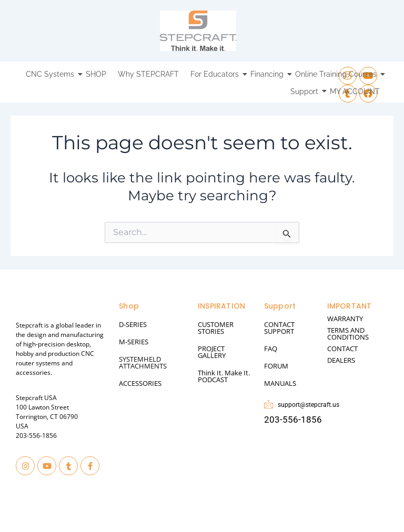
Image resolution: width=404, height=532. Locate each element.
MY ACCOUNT (355, 91)
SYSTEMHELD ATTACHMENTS (143, 362)
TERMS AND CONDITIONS (348, 334)
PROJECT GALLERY (212, 352)
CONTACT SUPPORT (279, 328)
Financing (268, 74)
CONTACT (342, 349)
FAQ (271, 349)
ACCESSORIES (140, 383)
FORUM (276, 366)
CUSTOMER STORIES (216, 328)
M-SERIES (134, 342)
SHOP (96, 74)
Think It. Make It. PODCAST (224, 376)
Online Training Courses (337, 74)
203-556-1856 (36, 436)
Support (306, 91)
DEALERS (341, 360)
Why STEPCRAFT (148, 74)
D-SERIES (133, 324)
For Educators (216, 74)
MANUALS (280, 383)
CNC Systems (51, 74)
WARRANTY (345, 319)
